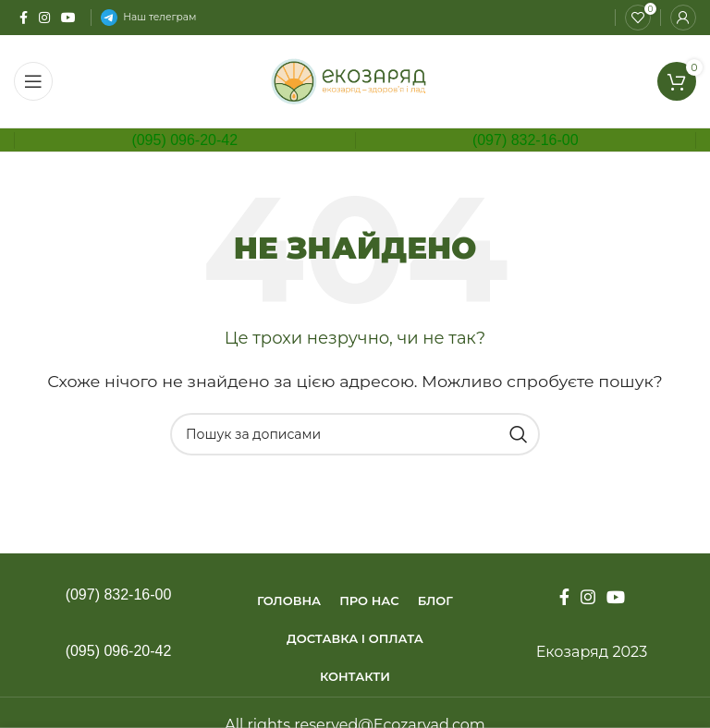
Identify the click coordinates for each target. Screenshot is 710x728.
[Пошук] (355, 434)
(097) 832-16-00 (526, 140)
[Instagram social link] (44, 18)
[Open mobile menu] (33, 81)
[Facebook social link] (24, 18)
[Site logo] (355, 80)
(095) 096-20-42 (184, 140)
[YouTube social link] (68, 18)
